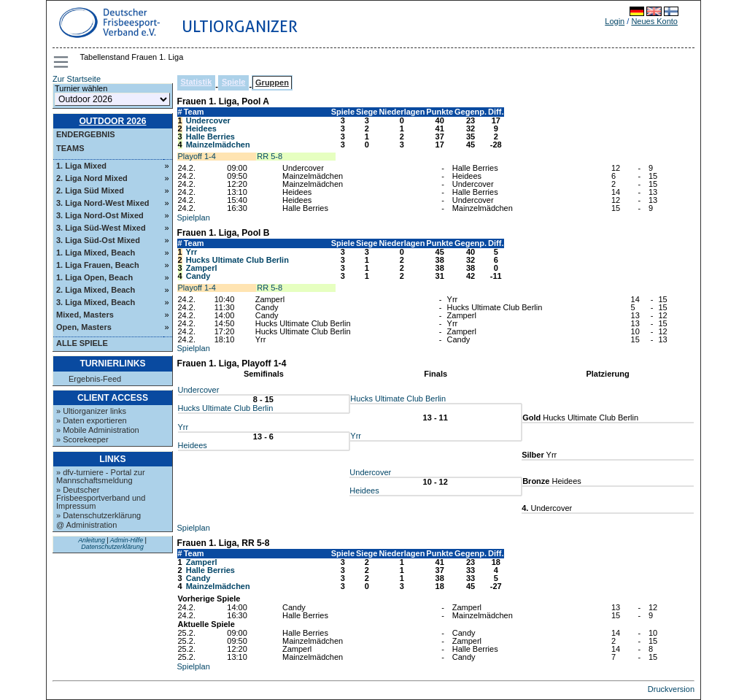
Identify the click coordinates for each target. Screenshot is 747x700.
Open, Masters (84, 327)
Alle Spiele (82, 343)
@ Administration (86, 525)
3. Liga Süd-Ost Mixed (98, 240)
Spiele (233, 82)
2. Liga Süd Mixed (90, 191)
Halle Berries (210, 136)
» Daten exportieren (92, 420)
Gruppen (272, 82)
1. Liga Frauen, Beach (98, 265)
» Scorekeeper (82, 439)
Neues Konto (654, 21)
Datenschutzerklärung (112, 547)
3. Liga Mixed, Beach (96, 302)
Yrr (191, 252)
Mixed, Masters (85, 315)
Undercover (208, 120)
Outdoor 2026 (112, 121)
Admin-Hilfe (127, 540)
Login (615, 21)
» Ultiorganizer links (91, 411)
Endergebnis (86, 134)
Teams (70, 148)
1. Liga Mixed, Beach (96, 253)
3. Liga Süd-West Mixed (101, 228)
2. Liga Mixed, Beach (96, 290)
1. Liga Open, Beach (94, 277)
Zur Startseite (77, 79)
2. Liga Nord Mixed (92, 178)
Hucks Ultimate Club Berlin (237, 260)
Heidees (201, 128)
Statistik (197, 82)
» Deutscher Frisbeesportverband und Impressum (101, 498)
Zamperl (202, 268)
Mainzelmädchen (218, 145)
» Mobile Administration (98, 430)
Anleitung (92, 540)
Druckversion (671, 689)
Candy (198, 276)
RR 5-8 (270, 156)
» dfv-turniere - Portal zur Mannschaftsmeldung (101, 476)
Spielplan (194, 218)
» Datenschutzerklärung (98, 515)
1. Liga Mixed (81, 166)
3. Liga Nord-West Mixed (103, 203)
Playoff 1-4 (197, 156)
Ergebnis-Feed (95, 379)
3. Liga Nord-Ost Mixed (100, 215)
